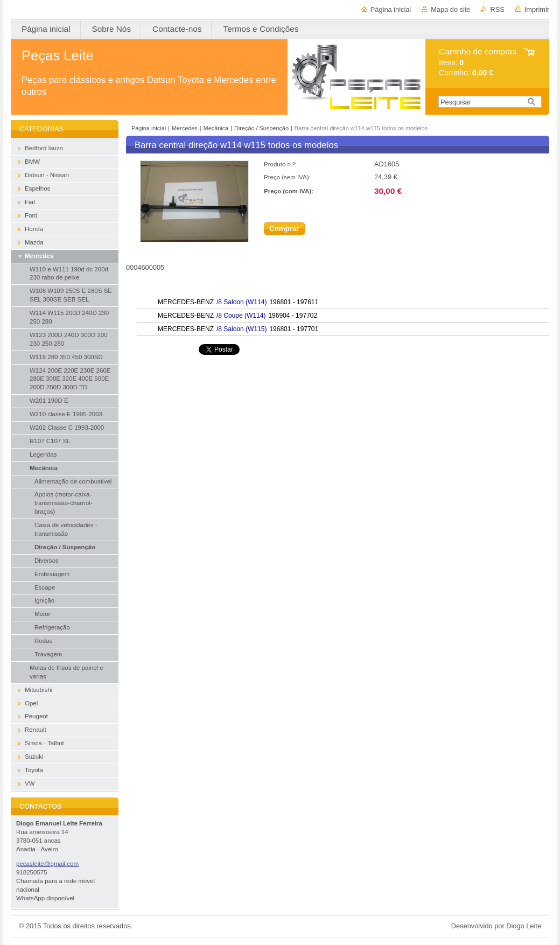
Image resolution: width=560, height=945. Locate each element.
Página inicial (391, 9)
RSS (497, 9)
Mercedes (185, 128)
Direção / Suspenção (261, 128)
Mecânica (216, 128)
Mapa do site (450, 9)
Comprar (284, 229)
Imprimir (537, 9)
